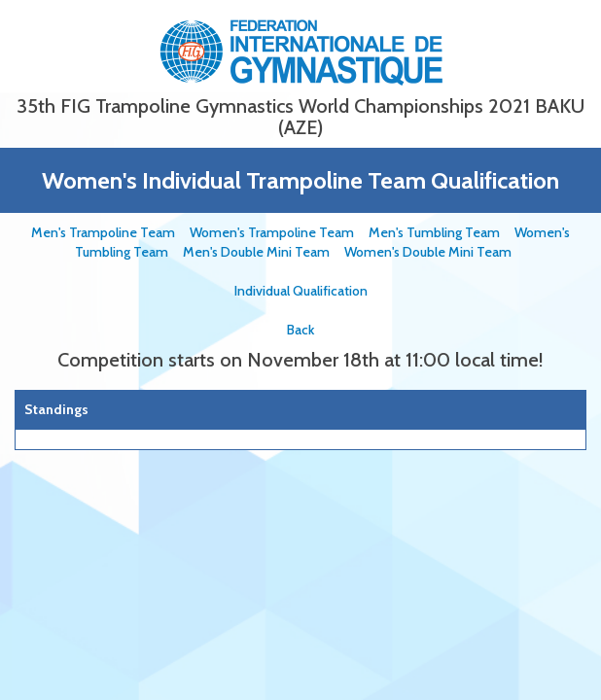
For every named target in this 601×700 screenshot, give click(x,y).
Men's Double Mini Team (264, 252)
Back (300, 330)
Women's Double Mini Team (435, 252)
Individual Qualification (301, 291)
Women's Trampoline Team (279, 232)
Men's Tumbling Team (442, 232)
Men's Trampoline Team (110, 232)
